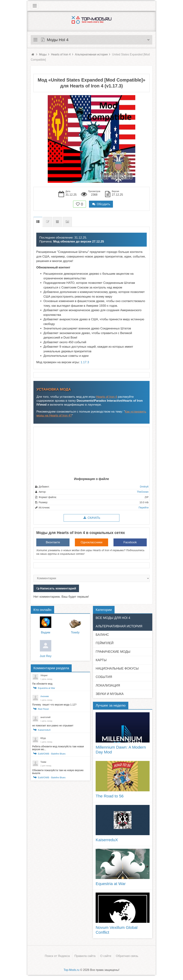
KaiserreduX (44, 730)
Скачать (91, 518)
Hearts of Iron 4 (107, 397)
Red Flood (43, 709)
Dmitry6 (144, 487)
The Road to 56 (110, 796)
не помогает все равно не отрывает (53, 725)
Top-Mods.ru (71, 970)
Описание (38, 222)
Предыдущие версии (57, 222)
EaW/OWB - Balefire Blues (52, 754)
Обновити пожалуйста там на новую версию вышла (58, 771)
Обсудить (101, 204)
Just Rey (46, 656)
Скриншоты (67, 222)
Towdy (75, 632)
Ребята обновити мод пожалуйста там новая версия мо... (58, 748)
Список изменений (48, 222)
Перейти (144, 508)
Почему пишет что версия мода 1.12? (55, 704)
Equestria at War (46, 688)
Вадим (46, 632)
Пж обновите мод (42, 683)
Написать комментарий (57, 588)
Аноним (44, 696)
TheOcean (143, 492)
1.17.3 (85, 362)
